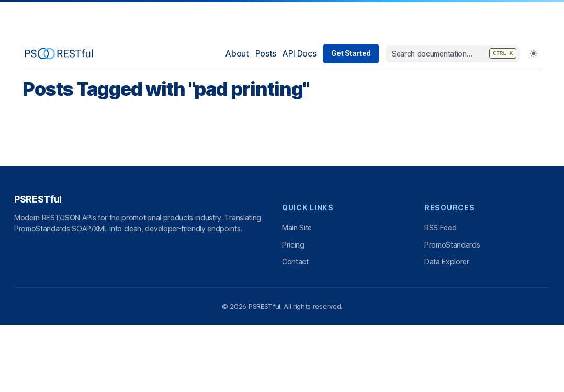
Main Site (297, 227)
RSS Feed (440, 227)
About (237, 53)
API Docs (299, 53)
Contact (295, 261)
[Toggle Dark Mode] (534, 53)
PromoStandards (452, 245)
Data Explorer (447, 261)
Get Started (351, 53)
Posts (266, 53)
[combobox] (453, 54)
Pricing (293, 245)
